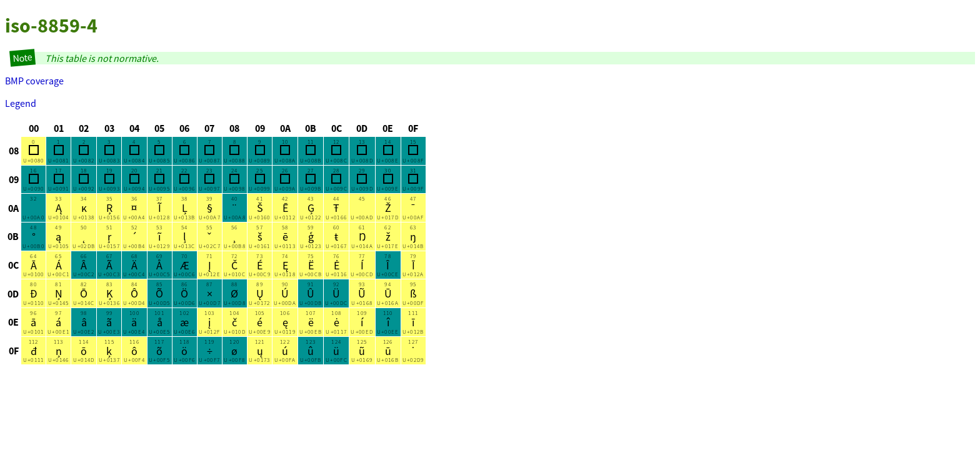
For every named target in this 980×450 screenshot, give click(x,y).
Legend (21, 103)
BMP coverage (34, 81)
